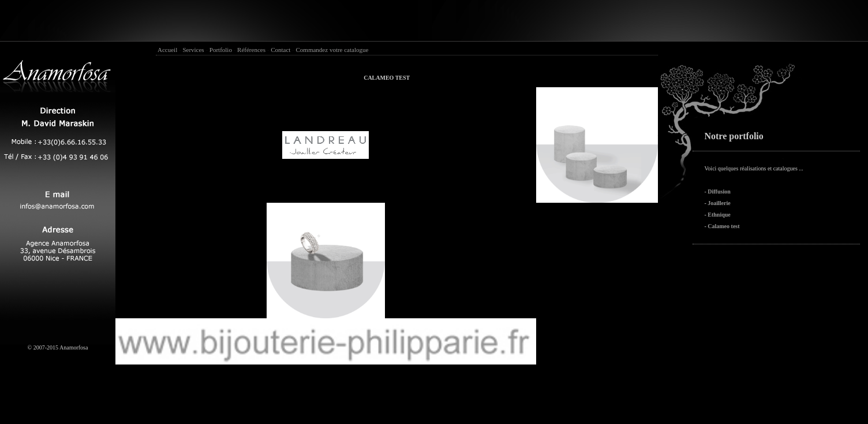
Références (251, 50)
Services (193, 50)
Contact (280, 50)
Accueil (167, 50)
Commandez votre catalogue (332, 50)
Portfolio (221, 50)
